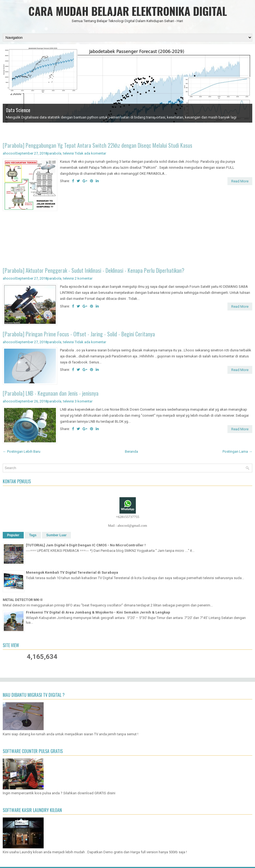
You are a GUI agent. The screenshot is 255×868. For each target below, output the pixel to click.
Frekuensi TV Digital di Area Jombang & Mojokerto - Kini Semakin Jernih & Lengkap (98, 612)
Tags (33, 535)
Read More (240, 181)
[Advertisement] (127, 240)
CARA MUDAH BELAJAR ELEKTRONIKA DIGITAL (128, 11)
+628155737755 (127, 517)
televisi (68, 153)
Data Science (18, 110)
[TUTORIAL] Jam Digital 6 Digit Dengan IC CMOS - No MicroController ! (86, 545)
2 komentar (84, 278)
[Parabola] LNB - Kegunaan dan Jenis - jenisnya (51, 393)
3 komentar (84, 401)
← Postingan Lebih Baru (22, 451)
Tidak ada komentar (90, 153)
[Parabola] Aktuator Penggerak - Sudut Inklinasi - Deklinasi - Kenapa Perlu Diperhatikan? (94, 270)
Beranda (131, 451)
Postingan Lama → (237, 451)
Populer (13, 535)
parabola (54, 153)
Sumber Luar (56, 535)
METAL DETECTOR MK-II (23, 600)
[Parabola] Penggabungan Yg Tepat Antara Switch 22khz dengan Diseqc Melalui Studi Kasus (97, 145)
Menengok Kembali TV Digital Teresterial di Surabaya (72, 572)
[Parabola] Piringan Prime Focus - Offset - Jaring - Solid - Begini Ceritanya (79, 334)
